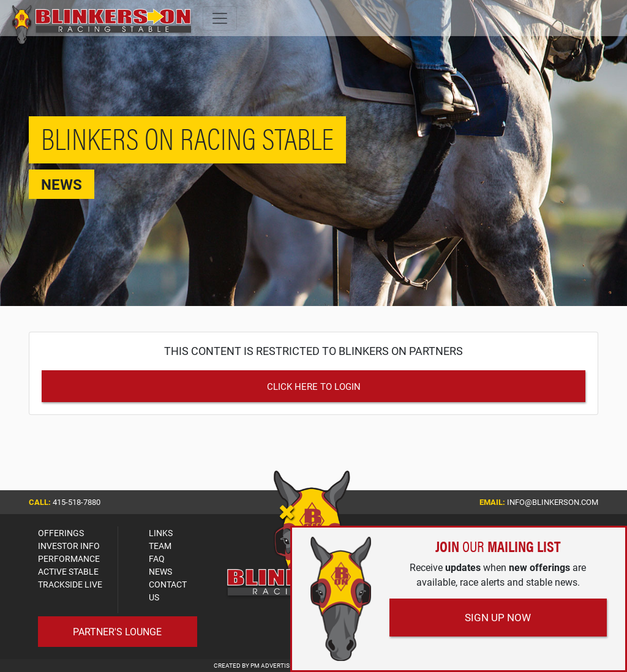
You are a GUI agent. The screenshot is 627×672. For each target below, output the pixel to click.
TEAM (160, 546)
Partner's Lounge (117, 631)
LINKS (161, 533)
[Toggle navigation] (220, 18)
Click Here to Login (314, 386)
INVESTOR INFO (69, 546)
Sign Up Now (498, 617)
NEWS (160, 571)
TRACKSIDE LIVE (70, 584)
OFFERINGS (61, 533)
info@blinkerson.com (553, 502)
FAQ (157, 558)
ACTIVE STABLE (68, 571)
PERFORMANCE (69, 558)
